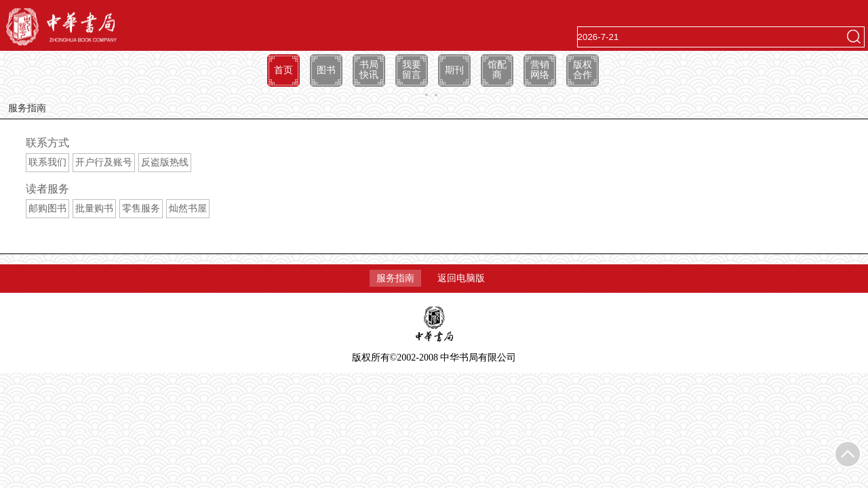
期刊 (454, 70)
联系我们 (47, 162)
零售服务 (141, 208)
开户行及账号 (104, 162)
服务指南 (395, 278)
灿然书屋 (188, 208)
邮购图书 (47, 208)
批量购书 (94, 208)
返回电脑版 (461, 278)
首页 (283, 70)
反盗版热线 (165, 162)
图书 (326, 70)
